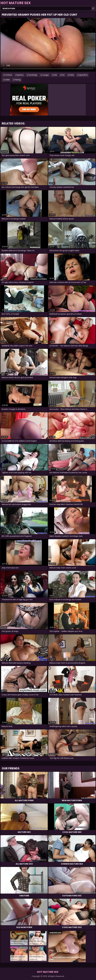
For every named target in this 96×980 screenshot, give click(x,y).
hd (63, 75)
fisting (18, 80)
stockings (33, 75)
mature (9, 75)
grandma (83, 75)
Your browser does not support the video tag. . (48, 45)
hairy (72, 75)
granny (20, 75)
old (55, 75)
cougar (46, 75)
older (8, 80)
